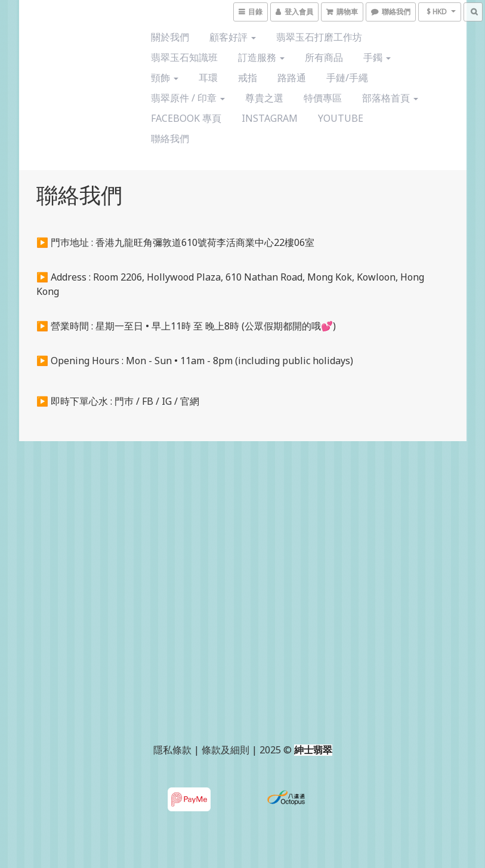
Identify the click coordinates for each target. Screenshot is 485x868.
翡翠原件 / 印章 (188, 98)
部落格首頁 (390, 98)
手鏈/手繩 (347, 78)
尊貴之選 (264, 98)
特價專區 (323, 98)
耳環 (208, 78)
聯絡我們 (170, 138)
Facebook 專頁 (186, 118)
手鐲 (377, 57)
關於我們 (170, 37)
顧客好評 (233, 37)
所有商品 (324, 57)
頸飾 (165, 78)
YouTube (341, 118)
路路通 (292, 78)
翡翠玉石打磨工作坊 (319, 37)
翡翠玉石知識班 (184, 57)
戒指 (248, 78)
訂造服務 (261, 57)
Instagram (270, 118)
